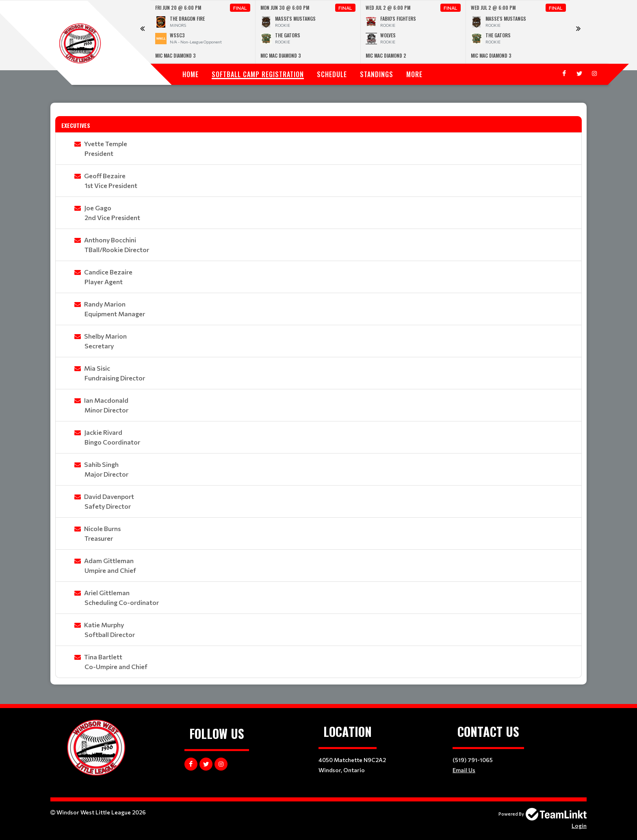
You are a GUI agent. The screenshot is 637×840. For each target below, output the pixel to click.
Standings (377, 74)
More (414, 74)
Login (579, 826)
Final (240, 8)
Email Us (464, 770)
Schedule (332, 74)
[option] (203, 32)
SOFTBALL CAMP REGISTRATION (258, 74)
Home (191, 74)
